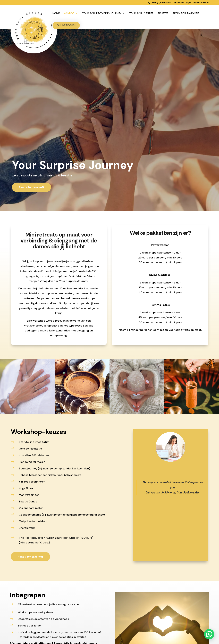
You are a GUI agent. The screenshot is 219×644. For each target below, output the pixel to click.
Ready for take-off (186, 14)
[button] (210, 636)
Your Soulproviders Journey (102, 14)
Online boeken (66, 25)
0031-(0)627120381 (161, 3)
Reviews (163, 14)
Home (56, 14)
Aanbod (69, 14)
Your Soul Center (141, 14)
